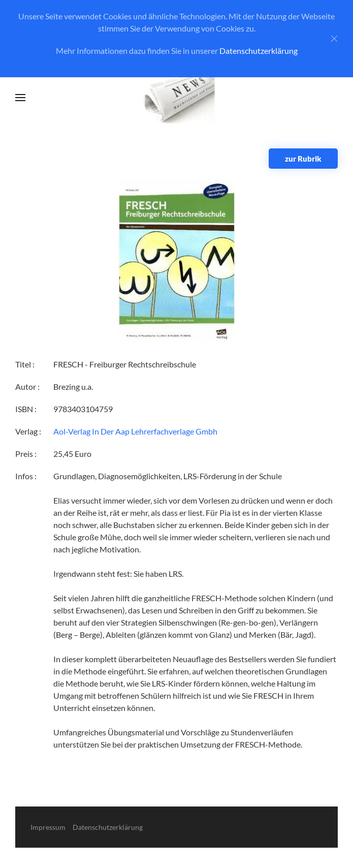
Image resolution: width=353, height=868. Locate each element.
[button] (20, 98)
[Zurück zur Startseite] (176, 98)
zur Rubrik (303, 159)
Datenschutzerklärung (259, 51)
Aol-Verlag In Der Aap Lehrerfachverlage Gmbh (135, 431)
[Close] (334, 39)
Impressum (48, 827)
